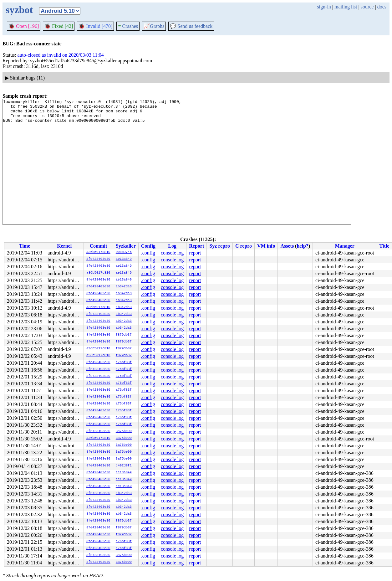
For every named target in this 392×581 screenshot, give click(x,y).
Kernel (64, 246)
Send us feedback (191, 26)
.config (148, 253)
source (367, 7)
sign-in (324, 7)
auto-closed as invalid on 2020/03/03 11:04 (61, 55)
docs (382, 7)
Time (25, 246)
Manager (345, 246)
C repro (244, 246)
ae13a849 (124, 259)
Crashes (128, 26)
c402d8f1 (124, 466)
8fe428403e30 (98, 259)
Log (172, 246)
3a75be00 (124, 431)
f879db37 (124, 335)
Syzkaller (126, 246)
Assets (287, 246)
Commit (98, 246)
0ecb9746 (124, 252)
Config (148, 246)
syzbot (19, 10)
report (195, 253)
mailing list (346, 7)
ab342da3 (124, 287)
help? (302, 246)
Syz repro (220, 246)
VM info (266, 246)
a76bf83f (124, 362)
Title (384, 246)
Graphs (154, 26)
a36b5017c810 (98, 252)
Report (196, 246)
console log (172, 253)
